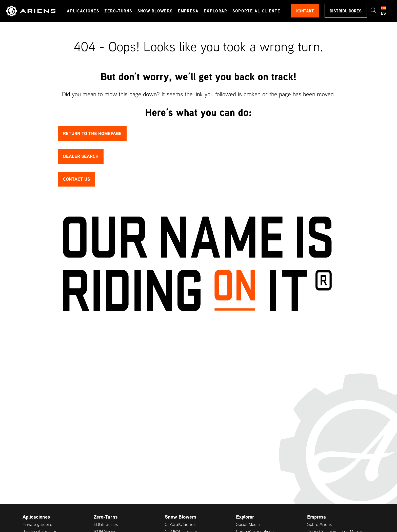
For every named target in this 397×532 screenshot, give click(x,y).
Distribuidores (346, 11)
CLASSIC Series (180, 524)
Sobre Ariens (319, 524)
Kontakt (305, 11)
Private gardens (37, 524)
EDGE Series (106, 524)
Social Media (248, 524)
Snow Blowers (155, 11)
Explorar (216, 11)
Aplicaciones (83, 11)
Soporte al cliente (256, 11)
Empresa (188, 11)
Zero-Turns (118, 11)
